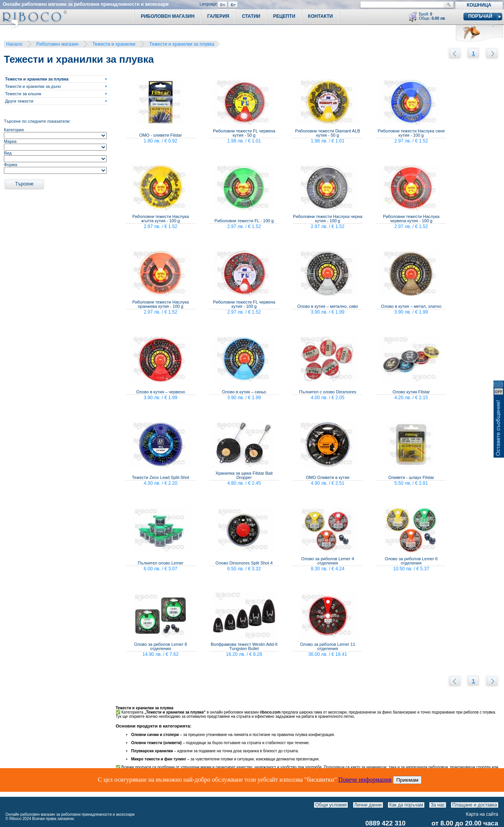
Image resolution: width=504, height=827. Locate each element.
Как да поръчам (406, 805)
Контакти (320, 16)
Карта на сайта (482, 814)
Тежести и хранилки (114, 44)
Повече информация (365, 780)
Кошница (479, 5)
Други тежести (19, 101)
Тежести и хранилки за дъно (33, 86)
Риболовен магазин (57, 44)
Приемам (407, 780)
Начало (14, 44)
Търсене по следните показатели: (37, 121)
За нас (438, 805)
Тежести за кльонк (23, 94)
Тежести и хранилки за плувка (182, 44)
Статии (251, 16)
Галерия (218, 16)
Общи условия (331, 805)
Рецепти (284, 16)
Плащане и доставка (475, 805)
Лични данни (368, 805)
